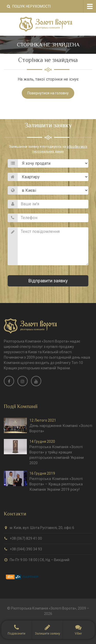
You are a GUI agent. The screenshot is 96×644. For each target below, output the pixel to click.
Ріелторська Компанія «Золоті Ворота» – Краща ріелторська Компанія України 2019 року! (56, 484)
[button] (47, 630)
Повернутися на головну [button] (48, 93)
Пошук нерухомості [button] (29, 6)
